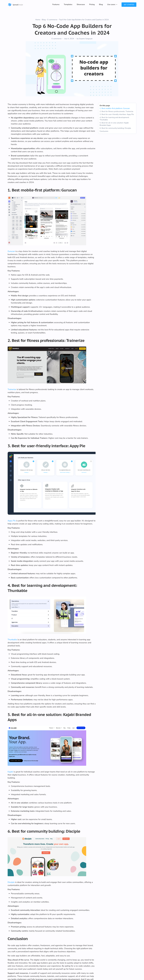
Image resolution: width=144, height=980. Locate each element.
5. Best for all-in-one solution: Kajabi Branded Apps (114, 124)
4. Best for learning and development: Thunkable (114, 119)
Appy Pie (12, 521)
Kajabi (10, 772)
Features (56, 4)
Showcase (81, 4)
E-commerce (52, 20)
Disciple (11, 882)
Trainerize (12, 389)
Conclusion (104, 131)
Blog (101, 4)
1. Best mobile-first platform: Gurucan (115, 108)
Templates (68, 4)
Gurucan (11, 251)
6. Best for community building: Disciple (115, 128)
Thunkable (12, 640)
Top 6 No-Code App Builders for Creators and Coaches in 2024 (84, 20)
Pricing (92, 4)
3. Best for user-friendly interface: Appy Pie (117, 114)
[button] (112, 5)
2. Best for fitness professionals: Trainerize (116, 111)
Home (38, 20)
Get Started (129, 5)
